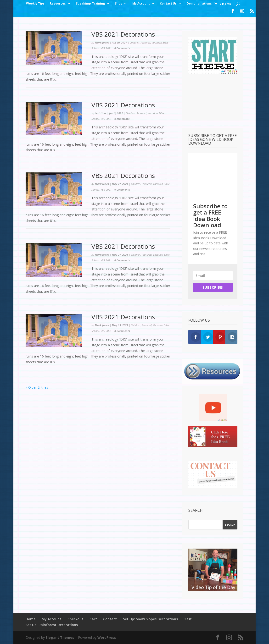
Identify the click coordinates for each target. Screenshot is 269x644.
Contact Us (168, 4)
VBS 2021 (106, 48)
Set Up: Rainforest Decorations (52, 625)
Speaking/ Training (90, 4)
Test (188, 619)
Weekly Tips (35, 4)
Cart (93, 619)
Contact (110, 619)
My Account (141, 4)
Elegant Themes (60, 637)
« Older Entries (37, 387)
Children (134, 42)
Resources (58, 4)
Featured (145, 42)
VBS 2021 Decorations (123, 34)
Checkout (75, 619)
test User (101, 113)
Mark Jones (102, 42)
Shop (119, 4)
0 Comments (122, 48)
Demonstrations (199, 4)
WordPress (107, 637)
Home (31, 619)
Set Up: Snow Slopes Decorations (150, 619)
